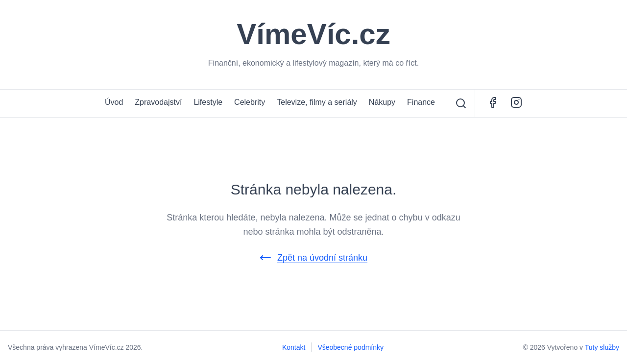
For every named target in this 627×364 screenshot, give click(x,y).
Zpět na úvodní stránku (313, 258)
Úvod (114, 102)
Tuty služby (602, 347)
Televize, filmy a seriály (317, 102)
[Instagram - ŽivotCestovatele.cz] (516, 103)
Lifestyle (208, 102)
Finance (421, 102)
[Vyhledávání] (461, 103)
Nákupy (382, 102)
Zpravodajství (158, 102)
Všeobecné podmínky (350, 347)
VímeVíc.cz (313, 34)
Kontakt (294, 347)
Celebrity (250, 102)
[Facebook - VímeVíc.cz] (493, 103)
